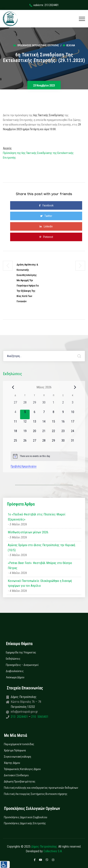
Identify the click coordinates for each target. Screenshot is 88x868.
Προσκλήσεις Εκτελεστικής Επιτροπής (38, 45)
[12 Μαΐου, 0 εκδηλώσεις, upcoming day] (25, 424)
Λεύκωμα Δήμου (15, 677)
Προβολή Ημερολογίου (24, 466)
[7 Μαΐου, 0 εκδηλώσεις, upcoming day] (44, 414)
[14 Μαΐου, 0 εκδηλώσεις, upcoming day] (44, 424)
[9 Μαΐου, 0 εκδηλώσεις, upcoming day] (63, 414)
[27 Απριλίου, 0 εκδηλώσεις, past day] (16, 405)
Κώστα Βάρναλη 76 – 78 (26, 702)
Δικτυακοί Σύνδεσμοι (16, 775)
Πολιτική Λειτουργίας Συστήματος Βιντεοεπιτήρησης (36, 794)
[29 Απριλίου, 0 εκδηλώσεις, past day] (34, 405)
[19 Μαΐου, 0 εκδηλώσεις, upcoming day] (25, 434)
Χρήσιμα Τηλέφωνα (15, 750)
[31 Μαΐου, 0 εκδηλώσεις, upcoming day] (73, 443)
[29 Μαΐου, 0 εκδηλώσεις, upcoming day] (54, 443)
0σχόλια (69, 45)
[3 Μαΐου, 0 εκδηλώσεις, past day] (73, 405)
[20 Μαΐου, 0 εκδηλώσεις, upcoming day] (34, 434)
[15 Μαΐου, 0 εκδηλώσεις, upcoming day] (54, 424)
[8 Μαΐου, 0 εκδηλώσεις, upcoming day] (54, 414)
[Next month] (75, 387)
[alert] (44, 456)
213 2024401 (20, 717)
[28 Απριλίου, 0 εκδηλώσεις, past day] (25, 405)
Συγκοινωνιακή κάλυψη (17, 757)
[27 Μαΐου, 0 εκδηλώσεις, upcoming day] (34, 443)
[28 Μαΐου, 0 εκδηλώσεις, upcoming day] (44, 443)
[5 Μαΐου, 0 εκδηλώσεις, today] (25, 414)
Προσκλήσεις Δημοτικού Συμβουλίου (26, 817)
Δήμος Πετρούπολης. (44, 847)
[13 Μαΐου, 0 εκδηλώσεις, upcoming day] (34, 424)
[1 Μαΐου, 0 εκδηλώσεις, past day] (54, 405)
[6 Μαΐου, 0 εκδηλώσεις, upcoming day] (34, 414)
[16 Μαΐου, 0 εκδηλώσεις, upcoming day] (63, 424)
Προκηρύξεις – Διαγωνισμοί (22, 665)
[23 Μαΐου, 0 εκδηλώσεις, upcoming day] (63, 434)
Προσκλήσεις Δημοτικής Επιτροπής (25, 823)
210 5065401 (39, 717)
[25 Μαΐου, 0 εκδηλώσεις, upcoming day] (16, 443)
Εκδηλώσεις (13, 659)
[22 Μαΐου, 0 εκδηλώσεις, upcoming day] (54, 434)
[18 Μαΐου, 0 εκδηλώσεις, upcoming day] (16, 434)
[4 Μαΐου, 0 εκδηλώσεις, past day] (16, 414)
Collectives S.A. (53, 851)
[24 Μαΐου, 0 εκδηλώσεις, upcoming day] (73, 434)
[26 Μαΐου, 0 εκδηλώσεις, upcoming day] (25, 443)
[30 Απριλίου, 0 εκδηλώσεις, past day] (44, 405)
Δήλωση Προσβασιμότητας (20, 782)
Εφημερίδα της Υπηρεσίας (21, 652)
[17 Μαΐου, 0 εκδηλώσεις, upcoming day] (73, 424)
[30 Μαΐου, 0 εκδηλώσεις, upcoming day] (63, 443)
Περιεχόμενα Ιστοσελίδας (19, 744)
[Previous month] (13, 387)
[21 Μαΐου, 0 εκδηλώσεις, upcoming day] (44, 434)
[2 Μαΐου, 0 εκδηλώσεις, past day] (63, 405)
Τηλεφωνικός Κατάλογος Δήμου (22, 769)
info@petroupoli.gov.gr (24, 712)
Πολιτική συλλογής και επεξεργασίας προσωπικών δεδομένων (41, 788)
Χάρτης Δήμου (12, 763)
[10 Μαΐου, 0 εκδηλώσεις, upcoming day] (73, 414)
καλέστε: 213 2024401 (44, 5)
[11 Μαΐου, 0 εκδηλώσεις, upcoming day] (16, 424)
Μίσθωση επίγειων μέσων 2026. (28, 532)
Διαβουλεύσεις (15, 671)
